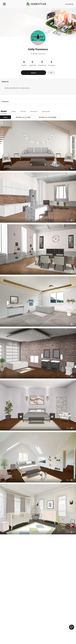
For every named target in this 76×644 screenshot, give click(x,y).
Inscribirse (69, 4)
